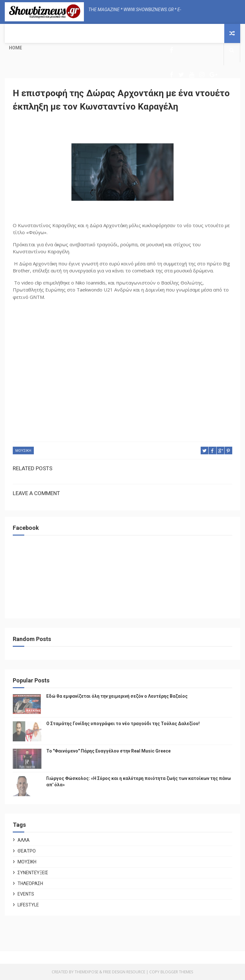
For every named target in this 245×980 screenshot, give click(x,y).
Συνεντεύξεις (33, 873)
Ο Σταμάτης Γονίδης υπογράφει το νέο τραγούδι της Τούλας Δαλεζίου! (123, 724)
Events (26, 894)
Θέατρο (27, 851)
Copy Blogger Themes (171, 972)
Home (15, 48)
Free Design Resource (124, 972)
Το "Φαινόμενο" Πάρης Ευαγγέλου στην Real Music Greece (108, 751)
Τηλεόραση (30, 883)
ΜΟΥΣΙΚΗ (23, 451)
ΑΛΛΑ (24, 840)
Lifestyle (28, 905)
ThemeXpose (86, 972)
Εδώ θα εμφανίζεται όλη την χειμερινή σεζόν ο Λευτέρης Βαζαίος (117, 696)
